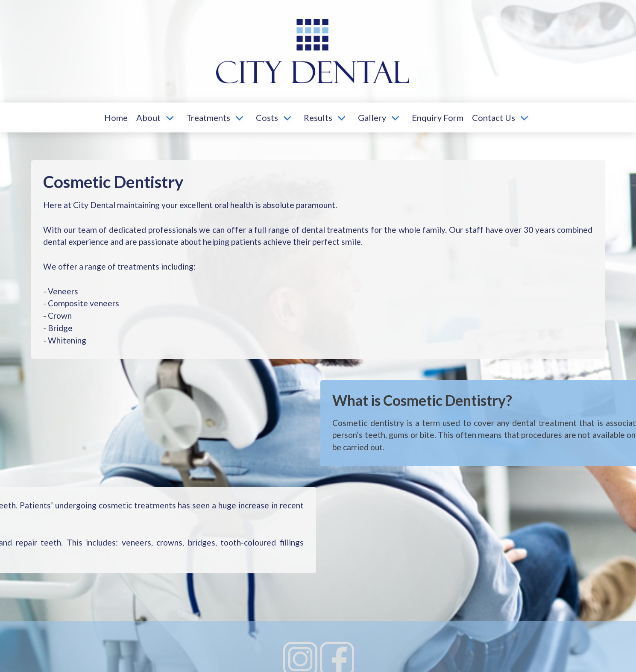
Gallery (372, 117)
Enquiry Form (438, 117)
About (148, 117)
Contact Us (494, 117)
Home (116, 117)
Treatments (208, 117)
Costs (267, 117)
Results (318, 117)
